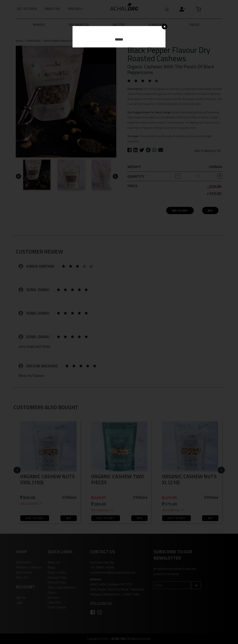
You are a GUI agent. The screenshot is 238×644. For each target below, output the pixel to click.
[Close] (165, 27)
